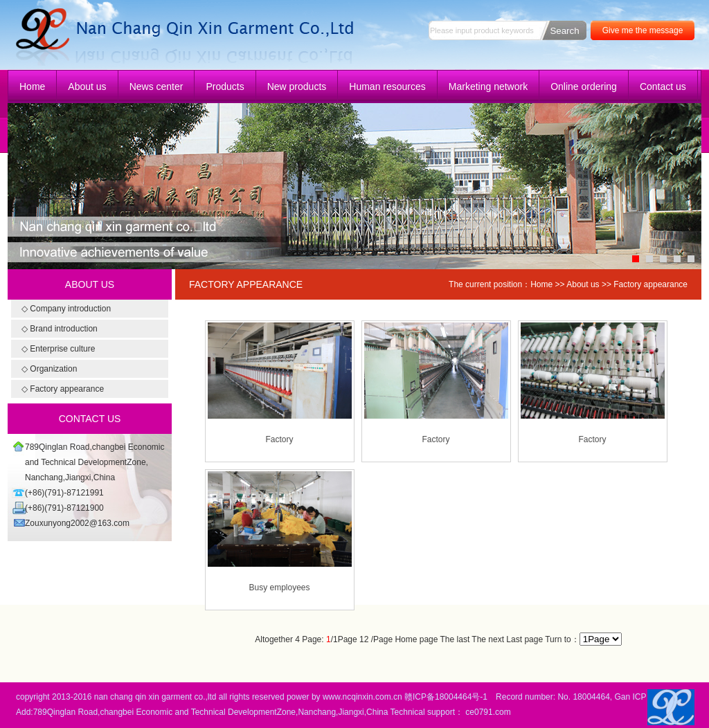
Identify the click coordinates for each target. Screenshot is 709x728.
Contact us (663, 87)
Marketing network (488, 87)
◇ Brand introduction (60, 329)
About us (87, 87)
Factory (279, 439)
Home (32, 87)
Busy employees (279, 588)
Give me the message (643, 30)
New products (297, 87)
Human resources (387, 87)
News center (156, 87)
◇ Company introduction (66, 309)
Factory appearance (650, 284)
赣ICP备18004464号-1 (446, 697)
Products (225, 87)
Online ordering (584, 87)
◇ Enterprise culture (58, 349)
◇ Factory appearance (63, 389)
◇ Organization (49, 369)
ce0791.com (488, 712)
